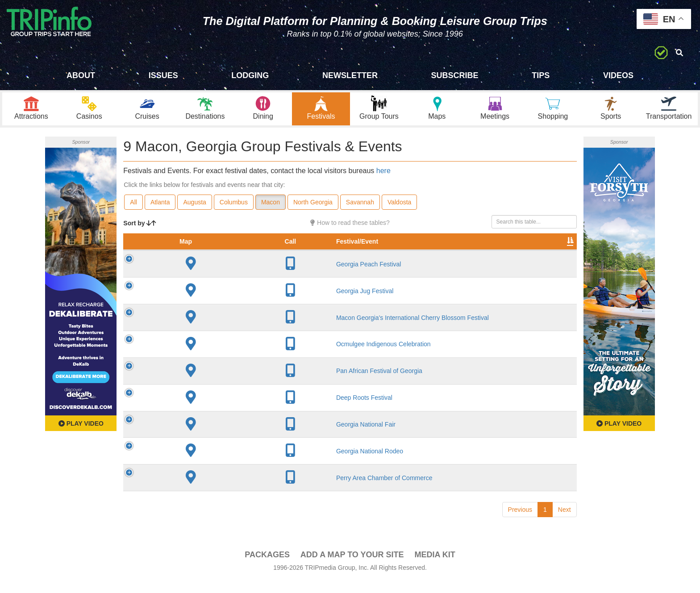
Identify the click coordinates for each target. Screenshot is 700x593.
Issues (163, 75)
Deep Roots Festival (205, 410)
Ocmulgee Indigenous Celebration (224, 357)
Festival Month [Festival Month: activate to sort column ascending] (437, 249)
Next (565, 522)
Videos (618, 75)
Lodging (250, 75)
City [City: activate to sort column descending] (300, 254)
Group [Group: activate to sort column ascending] (554, 254)
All (133, 206)
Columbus (234, 206)
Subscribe (455, 75)
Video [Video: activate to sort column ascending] (486, 254)
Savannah (360, 206)
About (81, 75)
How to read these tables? (350, 226)
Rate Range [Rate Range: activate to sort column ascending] (390, 249)
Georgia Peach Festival (209, 276)
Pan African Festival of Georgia (220, 383)
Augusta (194, 206)
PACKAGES (267, 567)
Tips (541, 75)
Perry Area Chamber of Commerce (225, 490)
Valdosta (399, 206)
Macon (271, 206)
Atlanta (160, 206)
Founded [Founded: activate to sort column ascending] (349, 254)
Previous (520, 522)
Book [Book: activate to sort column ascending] (519, 254)
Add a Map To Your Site (352, 567)
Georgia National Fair (206, 436)
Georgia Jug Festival (205, 303)
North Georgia (313, 206)
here (383, 174)
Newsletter (350, 75)
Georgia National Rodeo (210, 463)
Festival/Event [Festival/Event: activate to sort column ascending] (198, 254)
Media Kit (435, 567)
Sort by (140, 227)
